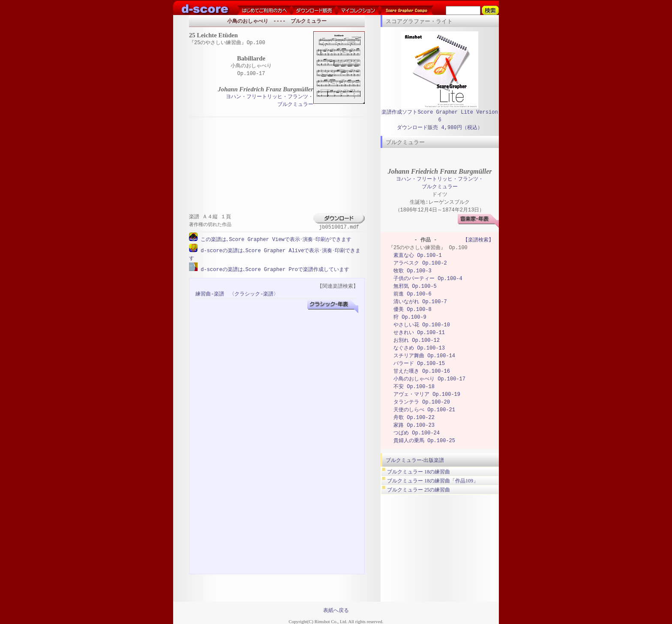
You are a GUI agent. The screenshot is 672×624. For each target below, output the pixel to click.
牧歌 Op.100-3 (412, 271)
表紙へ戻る (336, 609)
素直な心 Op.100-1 (418, 255)
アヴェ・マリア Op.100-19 (427, 394)
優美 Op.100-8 (412, 309)
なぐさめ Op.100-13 (419, 348)
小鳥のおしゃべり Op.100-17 (429, 379)
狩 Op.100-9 (410, 317)
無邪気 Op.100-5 (415, 286)
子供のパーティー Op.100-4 (428, 279)
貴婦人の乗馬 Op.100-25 (424, 441)
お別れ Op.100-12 (417, 340)
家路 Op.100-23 (414, 425)
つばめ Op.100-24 (417, 433)
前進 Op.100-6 (412, 294)
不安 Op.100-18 (414, 387)
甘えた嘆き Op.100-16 (422, 371)
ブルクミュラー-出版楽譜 (415, 460)
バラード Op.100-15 (419, 363)
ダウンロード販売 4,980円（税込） (439, 128)
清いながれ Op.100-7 (420, 302)
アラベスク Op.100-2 (420, 263)
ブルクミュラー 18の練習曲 (418, 472)
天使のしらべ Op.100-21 (424, 410)
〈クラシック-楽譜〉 (254, 293)
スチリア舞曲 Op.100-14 (424, 356)
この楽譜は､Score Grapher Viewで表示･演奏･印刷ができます (274, 240)
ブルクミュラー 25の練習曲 (418, 490)
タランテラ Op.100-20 (422, 402)
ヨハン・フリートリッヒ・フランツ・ (270, 97)
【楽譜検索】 (478, 240)
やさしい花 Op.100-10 (422, 325)
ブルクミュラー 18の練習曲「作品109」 (433, 481)
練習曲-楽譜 (210, 293)
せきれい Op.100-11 (419, 333)
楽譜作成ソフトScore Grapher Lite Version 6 (439, 116)
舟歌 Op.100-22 (414, 418)
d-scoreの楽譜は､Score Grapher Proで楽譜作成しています (273, 269)
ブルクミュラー (295, 105)
